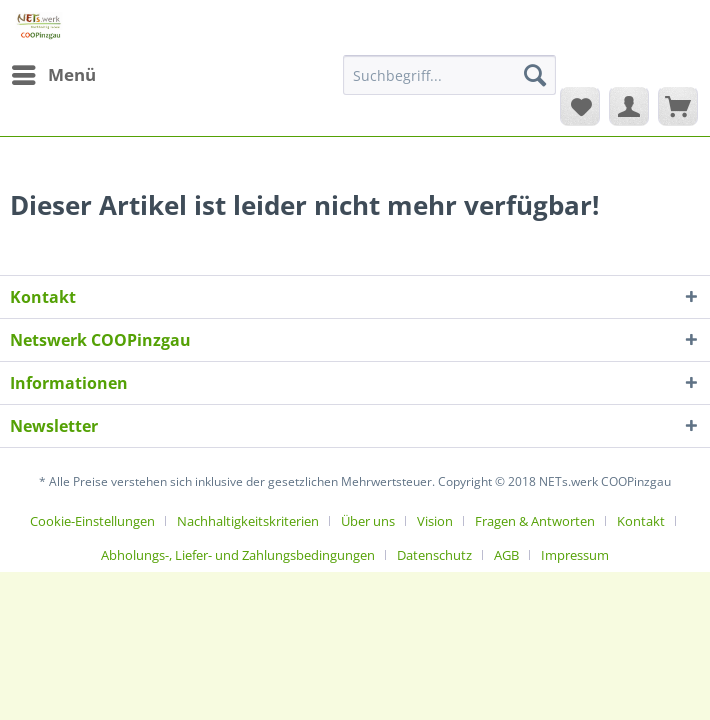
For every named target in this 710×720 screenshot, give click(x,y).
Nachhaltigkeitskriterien (248, 521)
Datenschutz (434, 555)
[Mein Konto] (629, 106)
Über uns (368, 521)
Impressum (575, 555)
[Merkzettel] (580, 106)
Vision (435, 521)
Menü (54, 72)
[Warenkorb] (678, 106)
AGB (506, 555)
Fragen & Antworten (535, 521)
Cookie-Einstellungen (92, 521)
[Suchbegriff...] (449, 75)
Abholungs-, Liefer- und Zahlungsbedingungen (238, 555)
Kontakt (641, 521)
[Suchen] (535, 75)
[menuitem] (53, 75)
